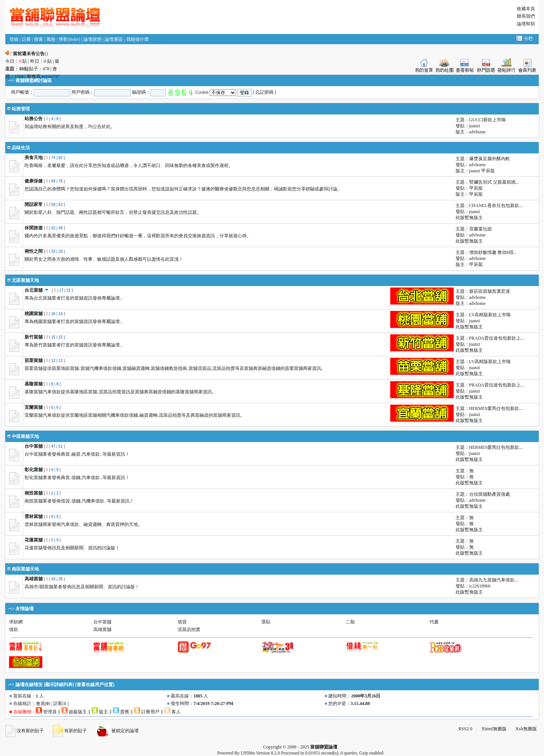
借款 (14, 629)
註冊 (26, 39)
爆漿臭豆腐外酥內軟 (490, 159)
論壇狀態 (93, 39)
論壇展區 (114, 39)
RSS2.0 (465, 729)
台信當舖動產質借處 (490, 494)
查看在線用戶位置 (95, 685)
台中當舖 (102, 622)
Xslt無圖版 (526, 729)
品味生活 (21, 148)
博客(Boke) (69, 39)
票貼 (266, 622)
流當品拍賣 (189, 629)
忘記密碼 (264, 92)
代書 (434, 622)
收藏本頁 (526, 9)
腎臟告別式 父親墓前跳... (494, 182)
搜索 (39, 39)
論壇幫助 (526, 24)
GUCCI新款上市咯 (488, 120)
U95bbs (248, 753)
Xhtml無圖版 (494, 729)
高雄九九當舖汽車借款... (494, 580)
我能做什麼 (138, 39)
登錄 (14, 39)
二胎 (350, 622)
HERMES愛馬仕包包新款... (496, 408)
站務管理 (21, 109)
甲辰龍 (488, 171)
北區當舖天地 (25, 280)
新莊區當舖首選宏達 (490, 291)
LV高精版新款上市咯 (490, 315)
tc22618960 (480, 586)
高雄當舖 (102, 629)
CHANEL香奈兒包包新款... (496, 206)
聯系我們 (526, 16)
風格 (51, 39)
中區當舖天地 (25, 436)
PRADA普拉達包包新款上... (497, 338)
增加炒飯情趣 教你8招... (493, 252)
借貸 (182, 622)
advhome (478, 132)
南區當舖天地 (25, 569)
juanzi (475, 126)
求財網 (16, 622)
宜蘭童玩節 (481, 229)
